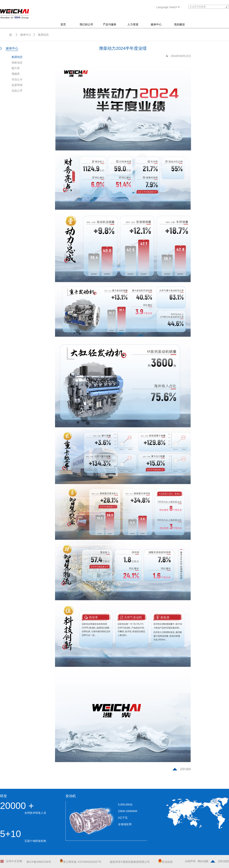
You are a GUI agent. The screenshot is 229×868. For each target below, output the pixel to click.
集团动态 (43, 35)
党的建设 (179, 24)
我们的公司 (86, 24)
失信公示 (17, 79)
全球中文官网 (14, 861)
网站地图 (203, 861)
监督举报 (17, 85)
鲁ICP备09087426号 (39, 862)
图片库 (16, 68)
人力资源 (133, 24)
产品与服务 (110, 24)
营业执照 (165, 862)
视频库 (16, 74)
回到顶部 (186, 769)
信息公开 (17, 91)
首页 (63, 24)
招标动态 (17, 63)
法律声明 (190, 861)
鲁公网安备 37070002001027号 (80, 862)
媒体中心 (156, 24)
